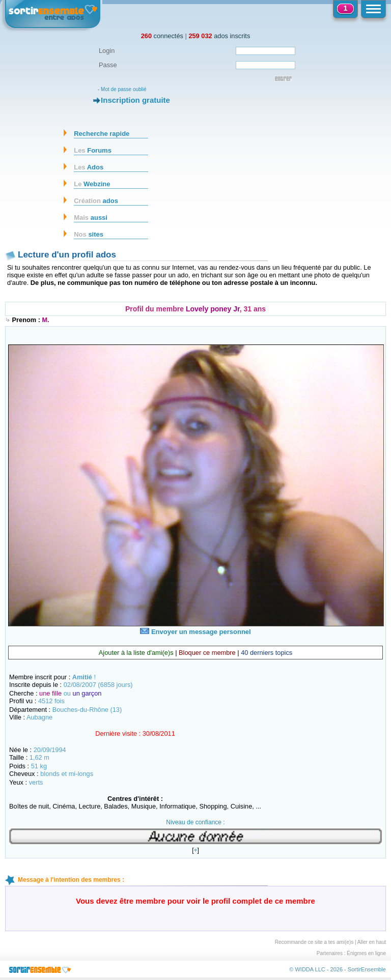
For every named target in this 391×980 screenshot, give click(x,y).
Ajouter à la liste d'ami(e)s (136, 653)
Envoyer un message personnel (195, 632)
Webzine (92, 184)
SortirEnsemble (367, 969)
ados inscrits (219, 36)
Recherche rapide (102, 134)
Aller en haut (372, 942)
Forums (93, 150)
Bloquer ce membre (207, 653)
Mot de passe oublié (124, 89)
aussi (91, 218)
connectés (162, 36)
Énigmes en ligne (366, 953)
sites (89, 234)
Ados (89, 167)
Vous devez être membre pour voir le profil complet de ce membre (195, 901)
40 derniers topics (267, 653)
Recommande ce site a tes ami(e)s (314, 942)
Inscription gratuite (135, 100)
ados (96, 201)
